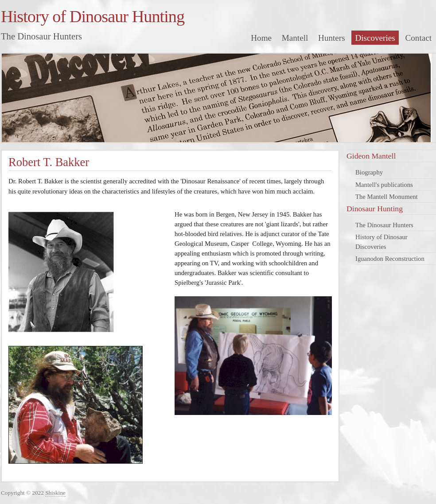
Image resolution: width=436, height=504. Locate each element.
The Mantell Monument (387, 197)
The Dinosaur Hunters (384, 225)
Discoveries (375, 38)
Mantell (295, 38)
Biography (369, 172)
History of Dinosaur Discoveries (381, 242)
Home (261, 38)
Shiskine (55, 493)
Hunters (332, 38)
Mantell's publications (384, 185)
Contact (419, 38)
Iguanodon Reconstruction (390, 259)
